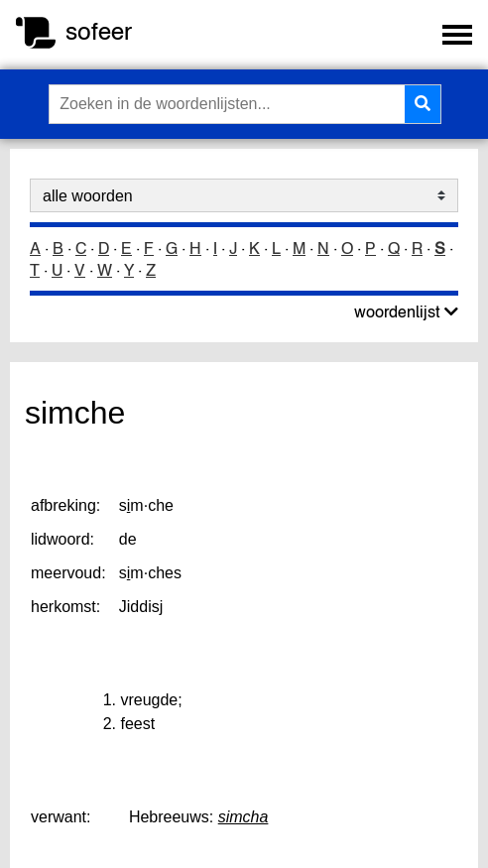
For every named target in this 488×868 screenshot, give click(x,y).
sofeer (99, 31)
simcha (244, 817)
